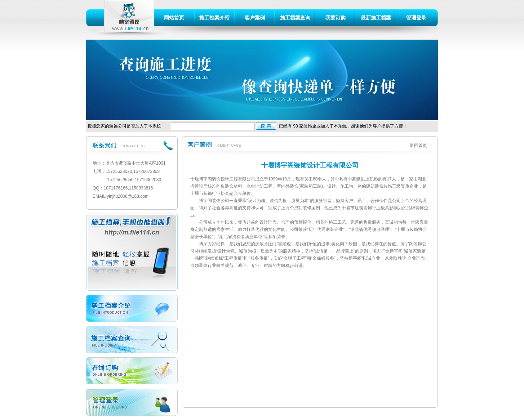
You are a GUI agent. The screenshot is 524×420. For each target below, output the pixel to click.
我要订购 (336, 18)
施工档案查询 (295, 18)
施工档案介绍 (214, 18)
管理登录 (416, 18)
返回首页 (418, 146)
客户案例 (255, 18)
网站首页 (174, 18)
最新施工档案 (376, 18)
